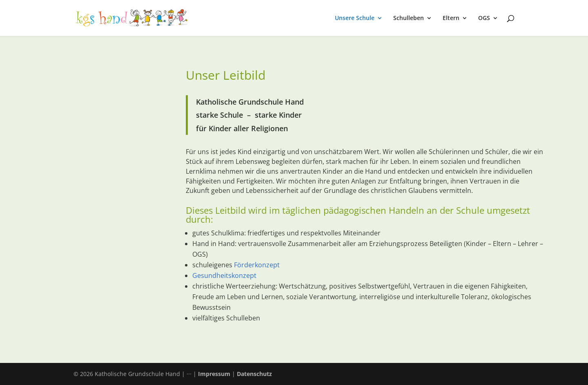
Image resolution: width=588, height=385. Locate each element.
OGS (484, 18)
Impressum (214, 374)
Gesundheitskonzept (224, 275)
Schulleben (409, 18)
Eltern (451, 18)
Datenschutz (254, 374)
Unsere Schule (355, 18)
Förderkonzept (257, 265)
